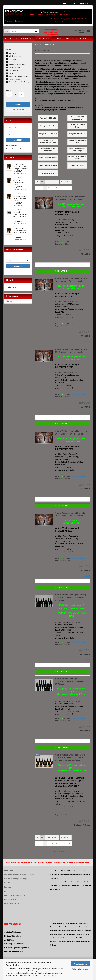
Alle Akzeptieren (80, 964)
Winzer (9, 49)
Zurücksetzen (18, 110)
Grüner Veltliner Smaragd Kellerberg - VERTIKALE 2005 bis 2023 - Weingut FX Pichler (71, 598)
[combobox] (52, 182)
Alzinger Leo (12, 53)
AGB (6, 891)
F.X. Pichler (11, 59)
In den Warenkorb (63, 271)
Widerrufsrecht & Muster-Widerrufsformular (19, 875)
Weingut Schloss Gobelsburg (17, 82)
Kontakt (7, 883)
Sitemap (9, 301)
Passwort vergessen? (14, 149)
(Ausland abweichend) (79, 242)
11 (65, 188)
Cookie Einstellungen (12, 903)
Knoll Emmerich (13, 70)
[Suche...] (7, 31)
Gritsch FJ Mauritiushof (15, 65)
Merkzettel (84, 4)
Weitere (83, 38)
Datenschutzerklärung (50, 975)
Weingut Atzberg (13, 79)
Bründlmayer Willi (13, 56)
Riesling (57, 38)
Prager (10, 73)
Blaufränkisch (71, 38)
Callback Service (10, 899)
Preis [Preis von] (8, 90)
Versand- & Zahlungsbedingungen (16, 879)
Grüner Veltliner (43, 38)
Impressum (8, 887)
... (61, 188)
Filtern (18, 104)
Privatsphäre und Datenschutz (15, 895)
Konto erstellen (11, 145)
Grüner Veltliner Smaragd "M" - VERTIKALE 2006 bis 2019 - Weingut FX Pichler (71, 681)
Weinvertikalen (11, 38)
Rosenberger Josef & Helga (17, 76)
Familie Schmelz (13, 62)
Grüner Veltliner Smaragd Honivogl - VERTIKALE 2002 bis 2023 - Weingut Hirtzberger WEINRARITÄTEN (71, 758)
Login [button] (73, 4)
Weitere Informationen (80, 969)
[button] (64, 4)
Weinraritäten (27, 38)
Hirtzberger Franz (13, 68)
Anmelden (18, 140)
